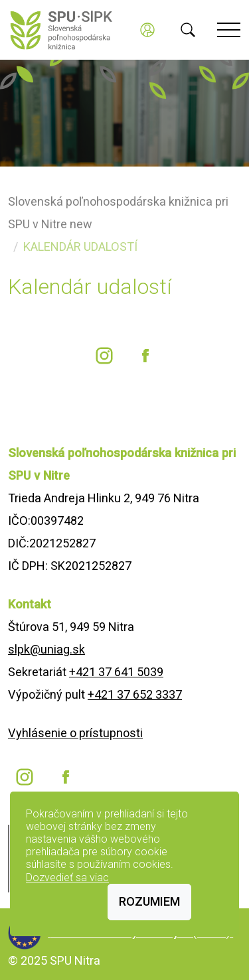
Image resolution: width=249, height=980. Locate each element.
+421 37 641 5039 (116, 672)
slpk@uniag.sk (46, 649)
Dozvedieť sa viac (67, 877)
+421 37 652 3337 (135, 694)
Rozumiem (149, 901)
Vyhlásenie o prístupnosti (75, 733)
